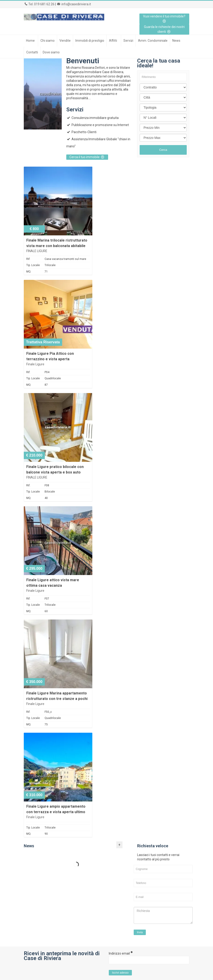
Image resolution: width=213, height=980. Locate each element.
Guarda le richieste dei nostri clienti (164, 29)
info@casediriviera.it (76, 4)
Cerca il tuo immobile (87, 157)
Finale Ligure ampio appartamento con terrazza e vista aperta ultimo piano (56, 812)
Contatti (32, 52)
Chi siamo (48, 41)
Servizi (128, 41)
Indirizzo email (121, 953)
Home (30, 41)
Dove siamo (51, 52)
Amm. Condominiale (153, 41)
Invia (140, 932)
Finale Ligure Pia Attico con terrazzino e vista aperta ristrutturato (50, 359)
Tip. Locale (33, 265)
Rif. (28, 259)
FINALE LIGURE (37, 251)
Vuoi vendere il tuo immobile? (164, 19)
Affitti (113, 41)
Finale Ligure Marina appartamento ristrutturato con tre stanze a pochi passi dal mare (57, 699)
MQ (28, 272)
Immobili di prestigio (90, 41)
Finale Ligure (35, 364)
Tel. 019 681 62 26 (41, 4)
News (176, 41)
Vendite (65, 41)
